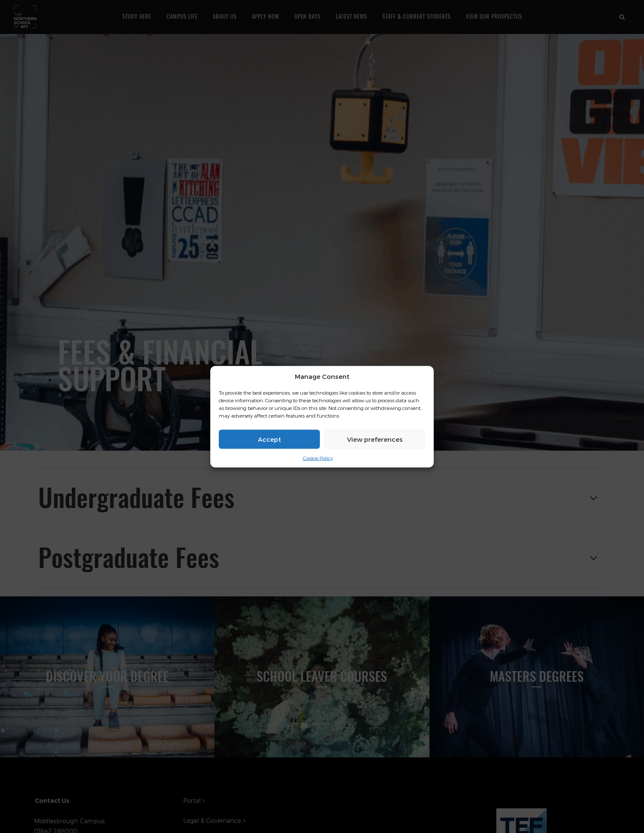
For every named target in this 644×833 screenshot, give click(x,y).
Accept (270, 439)
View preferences (375, 439)
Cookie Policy (318, 458)
